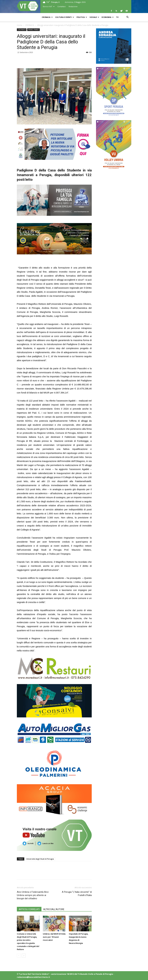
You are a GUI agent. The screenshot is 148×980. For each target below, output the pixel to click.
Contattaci (62, 6)
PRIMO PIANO (33, 30)
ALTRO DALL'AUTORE (54, 909)
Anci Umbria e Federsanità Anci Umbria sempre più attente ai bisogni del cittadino (33, 895)
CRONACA (47, 17)
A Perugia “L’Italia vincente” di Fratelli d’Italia (77, 894)
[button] (128, 17)
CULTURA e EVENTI (65, 17)
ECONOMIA (108, 17)
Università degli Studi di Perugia (40, 859)
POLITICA (82, 17)
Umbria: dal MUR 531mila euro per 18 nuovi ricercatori (54, 937)
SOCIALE (94, 17)
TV (117, 17)
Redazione (73, 6)
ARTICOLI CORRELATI (29, 909)
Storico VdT (49, 6)
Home (20, 25)
